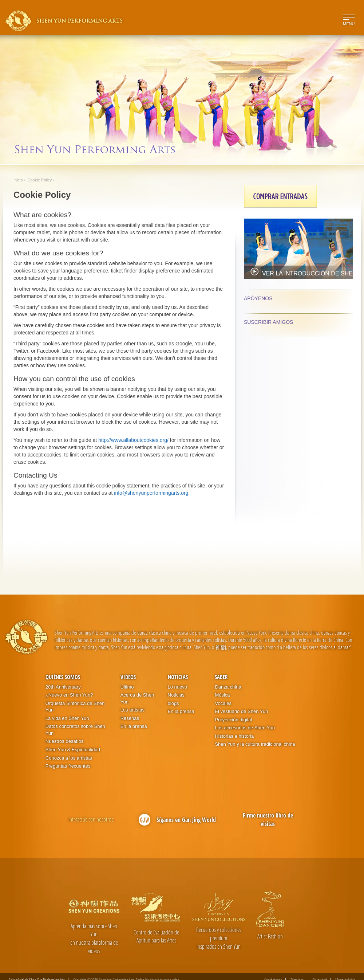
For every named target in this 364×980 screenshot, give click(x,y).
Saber (221, 677)
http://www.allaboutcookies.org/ (133, 440)
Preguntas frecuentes (68, 766)
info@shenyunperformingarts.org (151, 493)
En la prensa (134, 726)
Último (127, 687)
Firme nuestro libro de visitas (268, 820)
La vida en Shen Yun (67, 718)
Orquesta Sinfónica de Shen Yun (75, 707)
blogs (173, 703)
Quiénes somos (63, 677)
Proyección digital (233, 720)
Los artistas (132, 710)
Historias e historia (234, 736)
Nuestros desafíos (65, 741)
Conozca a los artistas (69, 758)
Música (222, 695)
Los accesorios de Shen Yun (245, 728)
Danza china (228, 687)
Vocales (223, 703)
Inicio (18, 180)
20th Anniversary (63, 687)
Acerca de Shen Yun (137, 698)
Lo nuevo (178, 687)
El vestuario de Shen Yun (241, 711)
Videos (128, 677)
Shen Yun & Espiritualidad (73, 750)
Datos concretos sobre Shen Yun (75, 730)
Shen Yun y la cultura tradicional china (255, 744)
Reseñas (130, 718)
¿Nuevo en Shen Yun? (69, 695)
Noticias (178, 677)
